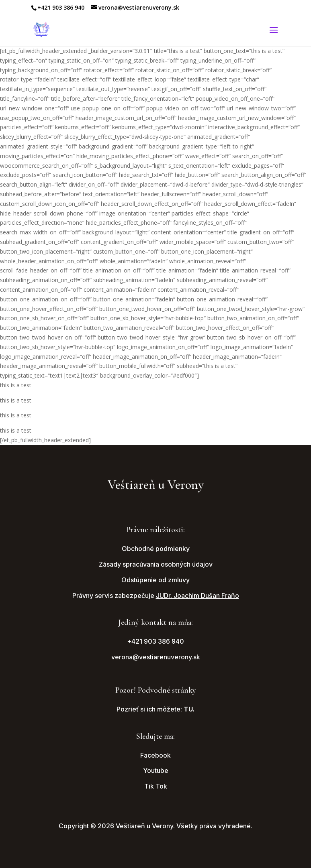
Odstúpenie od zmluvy (155, 580)
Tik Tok (156, 786)
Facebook (155, 755)
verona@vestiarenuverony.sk (156, 657)
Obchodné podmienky (156, 549)
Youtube (156, 770)
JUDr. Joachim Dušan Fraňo (197, 596)
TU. (189, 709)
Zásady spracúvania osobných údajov (156, 564)
